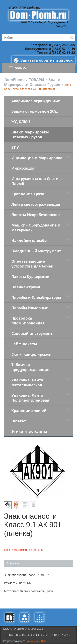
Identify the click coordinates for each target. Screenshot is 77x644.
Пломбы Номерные (30, 308)
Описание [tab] (13, 563)
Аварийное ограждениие (36, 101)
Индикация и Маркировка (37, 158)
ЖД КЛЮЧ (21, 122)
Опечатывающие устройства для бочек (32, 264)
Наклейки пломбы (29, 240)
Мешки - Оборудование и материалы (36, 228)
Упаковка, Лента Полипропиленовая (30, 398)
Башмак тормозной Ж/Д (35, 111)
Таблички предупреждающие (30, 367)
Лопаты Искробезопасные (36, 215)
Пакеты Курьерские (30, 276)
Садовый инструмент (32, 333)
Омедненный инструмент (36, 251)
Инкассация (23, 168)
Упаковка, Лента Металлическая (27, 382)
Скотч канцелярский (31, 354)
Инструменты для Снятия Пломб (36, 181)
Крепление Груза (28, 194)
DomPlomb (15, 80)
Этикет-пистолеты (29, 431)
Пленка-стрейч (26, 287)
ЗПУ (15, 147)
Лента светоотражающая (36, 204)
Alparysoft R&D (36, 641)
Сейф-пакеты (24, 344)
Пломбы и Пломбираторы (36, 297)
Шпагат (19, 421)
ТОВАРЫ (36, 80)
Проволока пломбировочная (28, 321)
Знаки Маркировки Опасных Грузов (32, 82)
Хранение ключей (29, 411)
